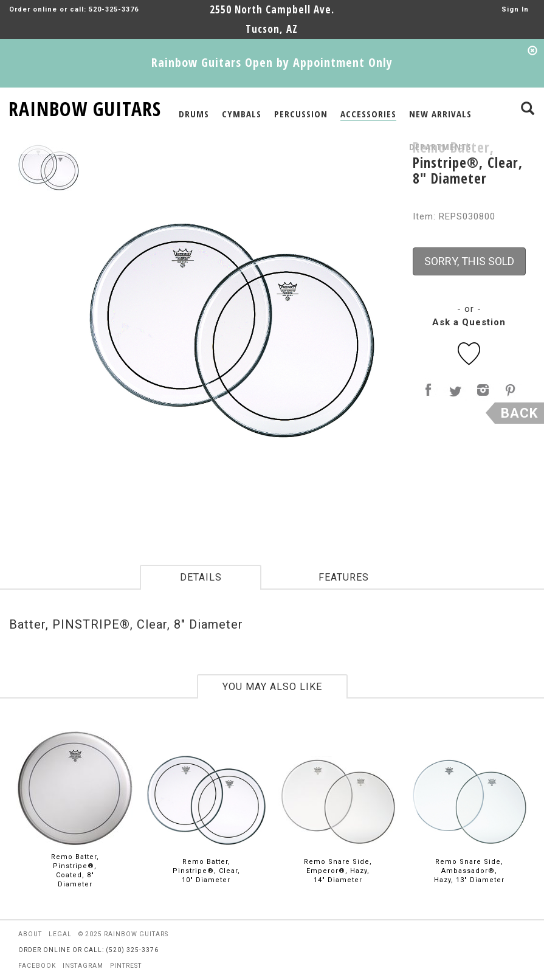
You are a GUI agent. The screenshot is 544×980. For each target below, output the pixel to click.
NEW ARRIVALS (440, 114)
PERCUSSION (301, 114)
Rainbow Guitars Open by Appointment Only (272, 62)
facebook (37, 966)
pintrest (126, 966)
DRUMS (194, 114)
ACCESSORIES (368, 114)
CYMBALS (242, 114)
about (30, 934)
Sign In (515, 9)
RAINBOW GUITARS (85, 107)
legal (60, 934)
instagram (83, 966)
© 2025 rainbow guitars (123, 934)
